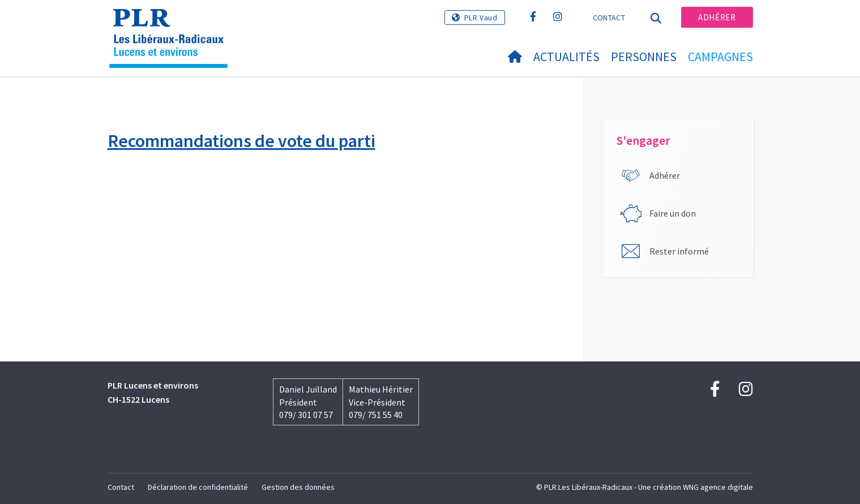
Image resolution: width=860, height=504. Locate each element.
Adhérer (717, 17)
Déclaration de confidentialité (198, 487)
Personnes (644, 57)
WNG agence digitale (718, 487)
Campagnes (720, 57)
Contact (609, 18)
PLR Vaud (481, 18)
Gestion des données (298, 487)
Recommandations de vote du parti (241, 141)
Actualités (566, 57)
